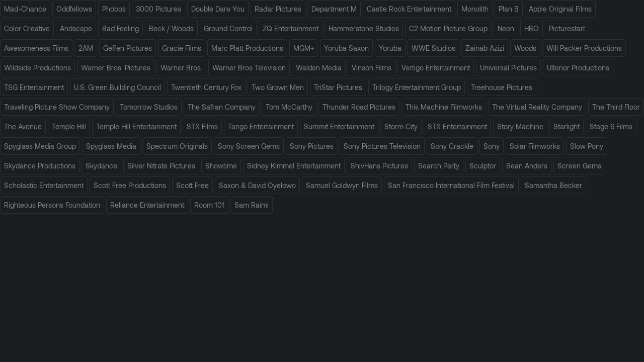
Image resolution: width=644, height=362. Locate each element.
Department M (334, 9)
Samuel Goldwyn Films (342, 185)
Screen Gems (579, 166)
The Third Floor (616, 107)
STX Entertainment (457, 126)
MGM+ (304, 48)
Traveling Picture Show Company (57, 107)
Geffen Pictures (128, 48)
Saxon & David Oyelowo (257, 185)
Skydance (101, 166)
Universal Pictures (508, 68)
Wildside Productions (37, 68)
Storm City (401, 126)
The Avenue (23, 126)
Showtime (221, 166)
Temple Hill (69, 126)
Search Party (439, 166)
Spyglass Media (111, 146)
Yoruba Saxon (346, 48)
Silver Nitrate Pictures (161, 166)
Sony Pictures (312, 146)
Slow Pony (587, 146)
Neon (506, 28)
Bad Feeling (120, 28)
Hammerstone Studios (364, 28)
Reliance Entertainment (147, 205)
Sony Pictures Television (382, 146)
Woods (525, 48)
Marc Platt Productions (247, 48)
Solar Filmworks (535, 146)
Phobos (114, 9)
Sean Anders (527, 166)
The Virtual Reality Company (537, 107)
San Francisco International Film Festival (451, 185)
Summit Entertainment (339, 126)
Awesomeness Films (36, 48)
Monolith (475, 9)
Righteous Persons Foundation (52, 205)
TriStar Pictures (338, 87)
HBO (532, 28)
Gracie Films (182, 48)
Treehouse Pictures (502, 87)
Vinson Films (372, 68)
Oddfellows (74, 9)
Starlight (567, 126)
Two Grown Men (278, 87)
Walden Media (319, 68)
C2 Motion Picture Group (448, 28)
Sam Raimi (252, 205)
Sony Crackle (452, 146)
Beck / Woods (171, 28)
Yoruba (390, 48)
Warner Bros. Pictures (116, 68)
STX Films (202, 126)
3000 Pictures (158, 9)
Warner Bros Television (249, 68)
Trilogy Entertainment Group (417, 87)
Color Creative (27, 28)
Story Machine (520, 126)
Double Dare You (218, 9)
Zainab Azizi (485, 48)
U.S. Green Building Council (117, 87)
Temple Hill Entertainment (136, 126)
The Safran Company (222, 107)
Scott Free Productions (130, 185)
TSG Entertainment (34, 87)
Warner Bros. (181, 68)
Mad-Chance (25, 9)
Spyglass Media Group (40, 146)
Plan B (509, 9)
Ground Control (228, 28)
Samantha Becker (553, 185)
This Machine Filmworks (444, 107)
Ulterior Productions (578, 68)
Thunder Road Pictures (359, 107)
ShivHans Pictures (379, 166)
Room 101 (209, 205)
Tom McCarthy (289, 107)
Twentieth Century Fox (206, 87)
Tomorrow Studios (149, 107)
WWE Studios (433, 48)
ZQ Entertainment (291, 28)
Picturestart (567, 28)
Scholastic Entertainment (44, 185)
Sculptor (483, 166)
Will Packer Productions (584, 48)
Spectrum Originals (177, 146)
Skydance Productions (40, 166)
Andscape (76, 28)
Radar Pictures (278, 9)
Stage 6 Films (611, 126)
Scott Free (192, 185)
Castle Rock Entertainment (409, 9)
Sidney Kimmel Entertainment (294, 166)
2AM (86, 48)
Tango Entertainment (261, 126)
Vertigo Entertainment (436, 68)
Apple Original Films (560, 9)
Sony (492, 146)
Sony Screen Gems (249, 146)
